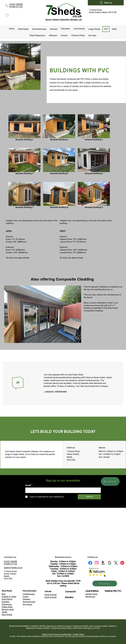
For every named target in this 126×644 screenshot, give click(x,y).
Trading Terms (78, 634)
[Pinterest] (122, 563)
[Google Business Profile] (109, 563)
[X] (116, 563)
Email (28, 485)
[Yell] (103, 563)
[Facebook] (90, 563)
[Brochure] (110, 481)
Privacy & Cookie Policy (62, 634)
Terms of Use (47, 634)
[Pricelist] (105, 583)
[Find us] (106, 3)
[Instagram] (97, 563)
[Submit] (89, 497)
